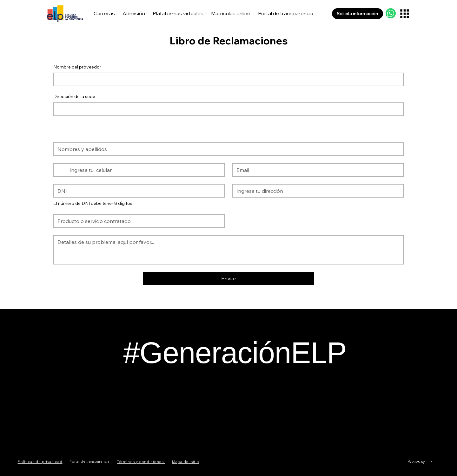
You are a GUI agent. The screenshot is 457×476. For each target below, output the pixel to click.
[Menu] (405, 13)
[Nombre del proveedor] (227, 79)
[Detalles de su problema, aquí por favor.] (228, 250)
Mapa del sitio (186, 462)
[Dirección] (316, 191)
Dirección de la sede (74, 96)
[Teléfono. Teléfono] (144, 170)
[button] (358, 14)
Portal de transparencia (89, 461)
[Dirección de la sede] (227, 109)
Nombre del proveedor (77, 67)
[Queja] (137, 221)
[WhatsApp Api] (391, 13)
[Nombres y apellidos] (227, 149)
